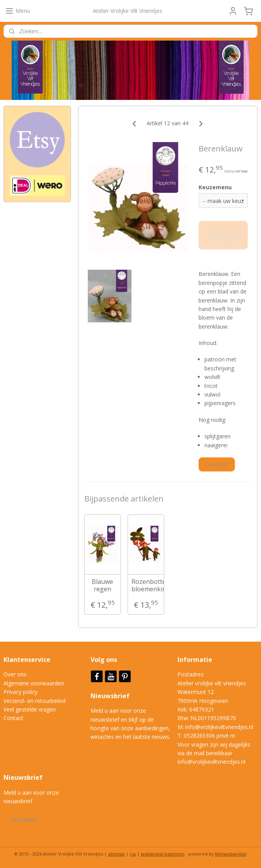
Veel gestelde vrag (27, 709)
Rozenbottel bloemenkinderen (146, 585)
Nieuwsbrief (111, 696)
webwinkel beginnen (163, 854)
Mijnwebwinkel (231, 854)
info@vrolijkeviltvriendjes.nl (219, 727)
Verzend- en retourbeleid (35, 701)
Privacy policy (20, 692)
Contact (13, 718)
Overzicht (217, 464)
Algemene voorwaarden (34, 683)
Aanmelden (24, 819)
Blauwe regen (102, 585)
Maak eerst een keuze (223, 235)
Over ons (15, 674)
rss (133, 854)
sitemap (116, 854)
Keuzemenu (215, 187)
